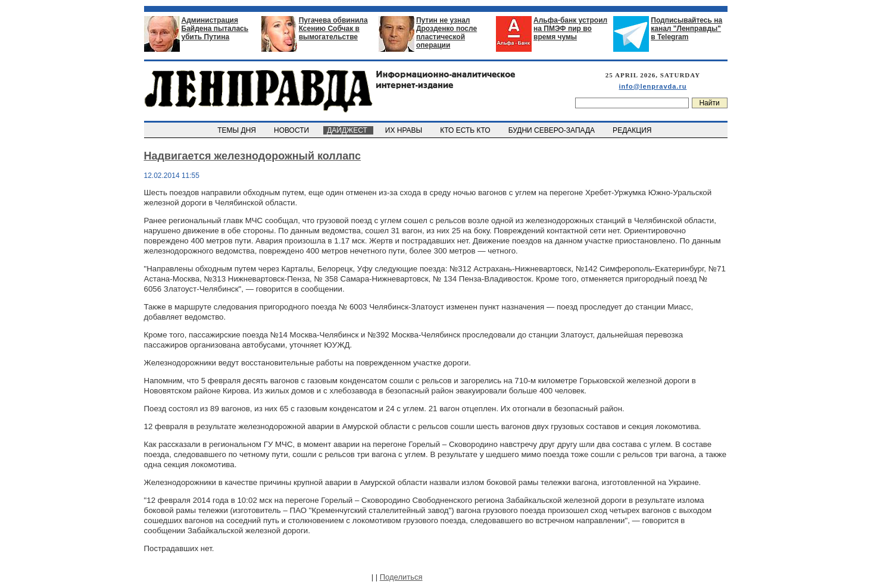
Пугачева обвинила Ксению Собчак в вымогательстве (333, 29)
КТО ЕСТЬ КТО (466, 130)
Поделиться (401, 577)
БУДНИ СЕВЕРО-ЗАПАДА (552, 130)
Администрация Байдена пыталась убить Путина (215, 29)
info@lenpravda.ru (653, 86)
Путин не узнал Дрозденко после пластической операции (447, 33)
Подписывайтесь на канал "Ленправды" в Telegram (686, 29)
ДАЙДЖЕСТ (348, 130)
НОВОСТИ (292, 130)
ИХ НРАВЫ (405, 130)
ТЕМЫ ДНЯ (238, 130)
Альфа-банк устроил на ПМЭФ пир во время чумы (570, 29)
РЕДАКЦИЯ (633, 130)
